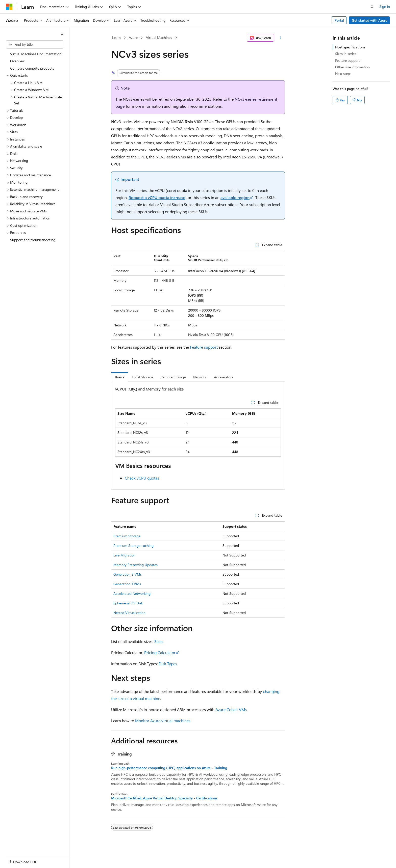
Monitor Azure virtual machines (163, 721)
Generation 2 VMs (128, 574)
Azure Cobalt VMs (231, 709)
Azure (133, 37)
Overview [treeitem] (17, 61)
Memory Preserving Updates (135, 565)
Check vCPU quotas (142, 478)
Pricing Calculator (160, 652)
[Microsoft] (9, 7)
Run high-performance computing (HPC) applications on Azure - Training (169, 768)
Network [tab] (200, 377)
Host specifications (350, 47)
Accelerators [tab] (224, 377)
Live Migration (125, 555)
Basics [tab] (120, 377)
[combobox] (35, 44)
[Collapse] (62, 34)
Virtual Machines (159, 37)
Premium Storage (127, 536)
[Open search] (372, 7)
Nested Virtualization (129, 613)
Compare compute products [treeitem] (32, 68)
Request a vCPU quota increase (157, 197)
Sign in (385, 6)
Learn (116, 37)
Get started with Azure (369, 20)
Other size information (352, 67)
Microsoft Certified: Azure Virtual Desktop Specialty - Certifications (164, 798)
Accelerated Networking (132, 593)
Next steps (343, 74)
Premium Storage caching (133, 545)
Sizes (159, 641)
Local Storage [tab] (142, 377)
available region (235, 197)
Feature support (204, 347)
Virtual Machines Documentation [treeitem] (36, 54)
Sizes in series (346, 54)
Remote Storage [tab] (173, 377)
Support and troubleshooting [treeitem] (33, 240)
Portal (339, 20)
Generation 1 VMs (127, 584)
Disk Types (168, 664)
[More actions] (280, 38)
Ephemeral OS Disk (128, 603)
